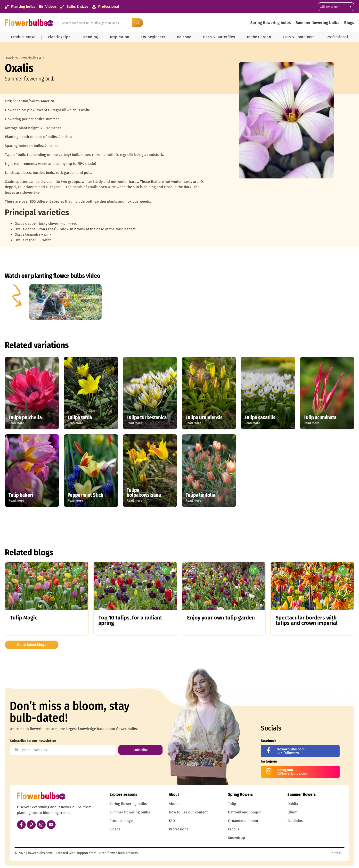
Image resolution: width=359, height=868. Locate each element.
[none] (336, 7)
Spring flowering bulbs (271, 23)
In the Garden (259, 37)
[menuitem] (336, 7)
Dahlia (293, 804)
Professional (337, 37)
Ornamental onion (243, 821)
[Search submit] (138, 23)
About (174, 804)
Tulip (232, 804)
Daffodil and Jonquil (245, 812)
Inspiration (119, 37)
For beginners (153, 37)
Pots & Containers (299, 37)
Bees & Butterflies (219, 37)
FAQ (172, 821)
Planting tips (59, 37)
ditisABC (338, 853)
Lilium (292, 812)
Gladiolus (295, 821)
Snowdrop (237, 838)
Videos (115, 829)
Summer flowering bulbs (318, 23)
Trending (90, 37)
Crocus (234, 829)
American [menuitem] (333, 7)
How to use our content (188, 812)
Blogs (349, 23)
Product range (23, 37)
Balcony (184, 37)
